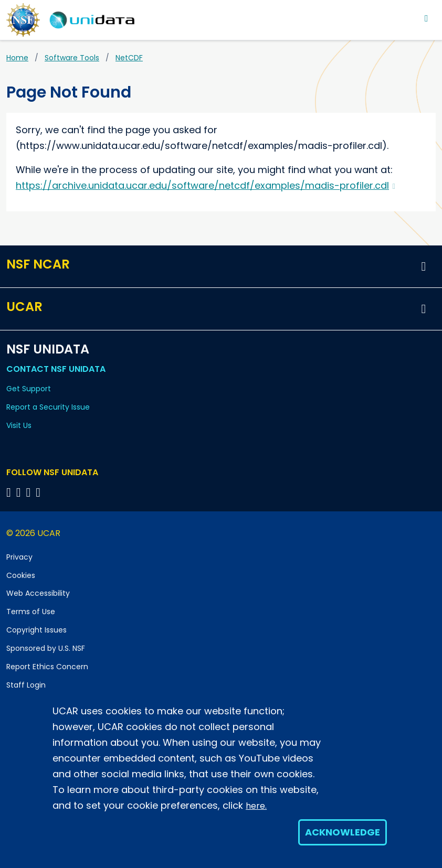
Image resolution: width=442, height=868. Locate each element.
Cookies (21, 575)
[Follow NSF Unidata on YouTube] (20, 492)
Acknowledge (343, 832)
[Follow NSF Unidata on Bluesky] (10, 492)
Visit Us (19, 425)
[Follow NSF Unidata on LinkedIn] (30, 492)
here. (256, 806)
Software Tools (72, 58)
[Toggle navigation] (427, 18)
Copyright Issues (36, 630)
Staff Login (26, 685)
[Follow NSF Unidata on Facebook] (40, 492)
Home (17, 58)
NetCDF (129, 58)
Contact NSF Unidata (56, 369)
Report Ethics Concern (47, 667)
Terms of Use (31, 612)
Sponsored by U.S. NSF (46, 648)
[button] (424, 266)
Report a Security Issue (48, 407)
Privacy (19, 557)
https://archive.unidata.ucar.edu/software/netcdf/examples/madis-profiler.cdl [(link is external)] (206, 185)
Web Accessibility (38, 593)
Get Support (29, 389)
